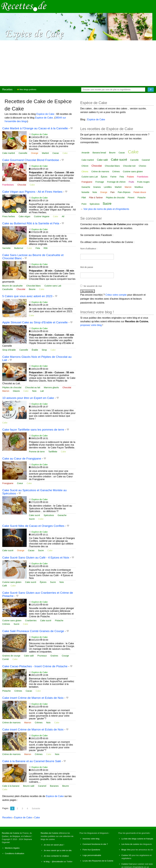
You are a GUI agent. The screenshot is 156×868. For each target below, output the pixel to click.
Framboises (8, 185)
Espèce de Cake (45, 114)
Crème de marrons (11, 723)
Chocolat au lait (33, 387)
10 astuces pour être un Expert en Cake (28, 398)
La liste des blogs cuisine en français (137, 839)
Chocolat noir (129, 166)
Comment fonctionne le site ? (95, 844)
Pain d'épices (124, 192)
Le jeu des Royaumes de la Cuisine (98, 861)
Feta (38, 248)
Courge (65, 656)
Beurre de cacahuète (12, 286)
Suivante (36, 808)
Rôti (46, 248)
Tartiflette (53, 452)
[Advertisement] (78, 63)
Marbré (45, 153)
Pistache (59, 621)
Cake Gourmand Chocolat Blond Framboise (31, 160)
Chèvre (85, 166)
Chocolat (22, 185)
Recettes (7, 89)
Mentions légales (12, 848)
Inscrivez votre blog (91, 839)
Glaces (16, 391)
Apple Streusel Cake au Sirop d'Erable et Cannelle (35, 322)
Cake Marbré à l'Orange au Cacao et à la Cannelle (35, 128)
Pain (112, 192)
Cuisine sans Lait (53, 286)
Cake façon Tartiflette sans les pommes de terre (33, 430)
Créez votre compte (116, 295)
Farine (113, 177)
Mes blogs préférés (27, 89)
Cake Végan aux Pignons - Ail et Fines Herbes (32, 192)
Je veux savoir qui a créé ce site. (58, 850)
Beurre (32, 289)
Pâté (84, 198)
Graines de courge (11, 656)
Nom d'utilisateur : (89, 249)
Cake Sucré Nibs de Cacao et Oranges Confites (33, 526)
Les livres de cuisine (130, 844)
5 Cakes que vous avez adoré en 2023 (27, 296)
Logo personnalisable (92, 855)
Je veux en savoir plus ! (54, 845)
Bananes (54, 786)
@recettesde (57, 862)
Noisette (85, 192)
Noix (34, 391)
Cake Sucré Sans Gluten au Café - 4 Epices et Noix (36, 558)
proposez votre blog (91, 325)
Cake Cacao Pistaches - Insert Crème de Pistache (35, 666)
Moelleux (139, 187)
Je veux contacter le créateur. (56, 856)
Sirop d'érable (9, 350)
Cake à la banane (11, 786)
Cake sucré (35, 515)
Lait (42, 391)
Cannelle (23, 153)
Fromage (100, 182)
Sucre (32, 519)
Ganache (62, 515)
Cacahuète (8, 289)
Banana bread (99, 153)
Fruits (131, 182)
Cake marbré (9, 153)
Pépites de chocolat (12, 387)
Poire (84, 204)
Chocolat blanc (34, 286)
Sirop (44, 350)
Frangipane (8, 483)
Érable (35, 350)
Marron (6, 391)
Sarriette (6, 248)
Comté (5, 659)
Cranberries (31, 621)
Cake (65, 153)
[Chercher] (151, 90)
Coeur (20, 483)
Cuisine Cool (127, 864)
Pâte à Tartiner (96, 198)
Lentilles (108, 187)
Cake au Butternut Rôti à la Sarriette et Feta (31, 223)
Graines (54, 656)
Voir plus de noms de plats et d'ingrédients (106, 209)
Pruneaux (42, 656)
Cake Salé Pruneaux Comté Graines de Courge (33, 631)
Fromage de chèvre (116, 182)
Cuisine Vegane (42, 216)
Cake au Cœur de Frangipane (22, 459)
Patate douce (140, 192)
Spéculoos (49, 515)
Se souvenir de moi (93, 286)
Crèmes (6, 624)
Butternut (19, 248)
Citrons (85, 171)
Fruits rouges (143, 182)
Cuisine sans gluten (12, 582)
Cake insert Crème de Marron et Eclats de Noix (33, 698)
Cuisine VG (126, 855)
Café (5, 586)
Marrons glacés (51, 387)
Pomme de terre (37, 452)
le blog (47, 862)
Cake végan (24, 216)
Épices (43, 582)
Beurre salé (29, 786)
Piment (131, 198)
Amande (85, 153)
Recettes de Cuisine (11, 833)
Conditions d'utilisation (15, 853)
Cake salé (29, 656)
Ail (63, 216)
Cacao (56, 153)
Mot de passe (87, 267)
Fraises (130, 177)
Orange (35, 153)
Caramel (42, 786)
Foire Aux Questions (91, 850)
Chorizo (142, 166)
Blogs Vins (126, 850)
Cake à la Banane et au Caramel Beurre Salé (32, 761)
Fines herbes (9, 216)
